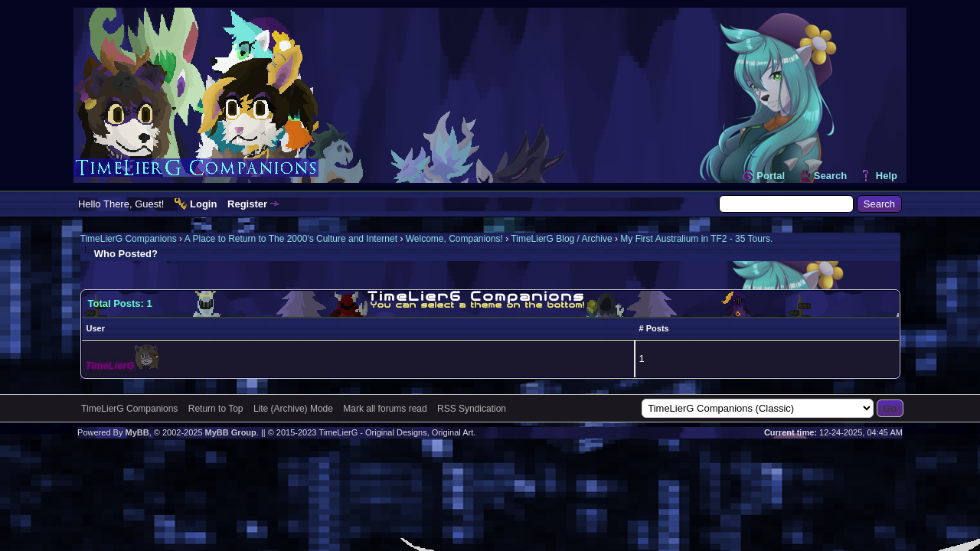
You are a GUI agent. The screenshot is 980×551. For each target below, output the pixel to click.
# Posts (654, 328)
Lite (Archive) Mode (293, 409)
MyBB (137, 432)
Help (887, 176)
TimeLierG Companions (129, 239)
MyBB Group (231, 432)
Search (830, 176)
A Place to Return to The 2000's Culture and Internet (291, 239)
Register (247, 204)
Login (203, 204)
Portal (771, 176)
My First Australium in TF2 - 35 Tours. (696, 239)
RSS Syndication (472, 409)
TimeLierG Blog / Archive (561, 239)
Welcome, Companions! (454, 239)
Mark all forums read (385, 409)
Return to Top (216, 409)
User (96, 328)
